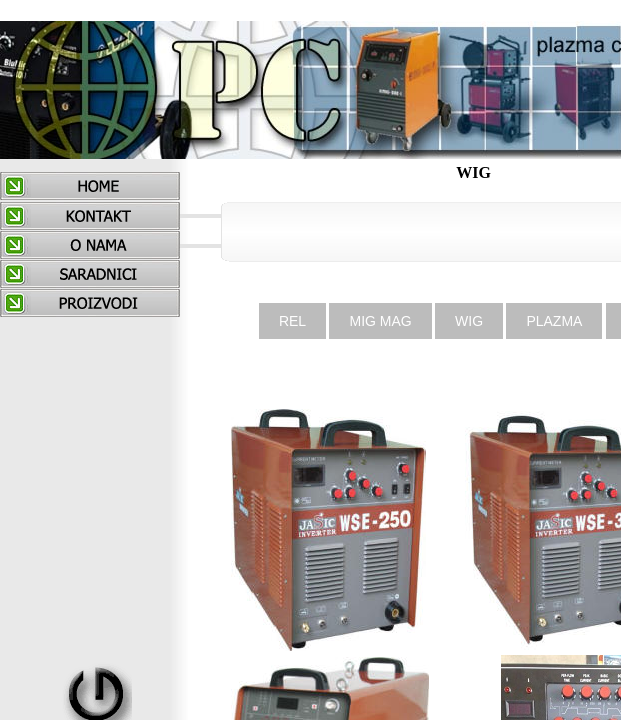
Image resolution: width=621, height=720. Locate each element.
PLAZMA (554, 321)
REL (292, 321)
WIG (469, 321)
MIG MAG (380, 321)
